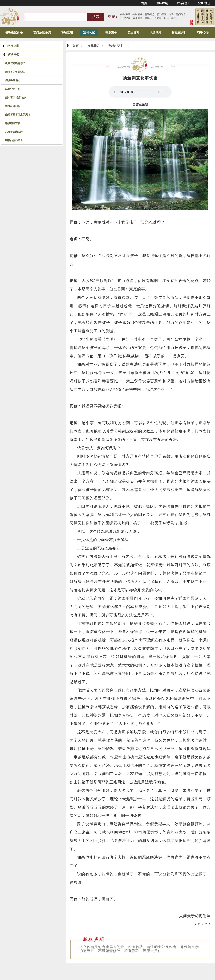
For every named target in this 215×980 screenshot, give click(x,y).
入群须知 (156, 32)
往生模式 (137, 14)
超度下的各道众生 (15, 72)
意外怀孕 (162, 14)
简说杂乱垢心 (13, 80)
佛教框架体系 (14, 32)
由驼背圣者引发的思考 (18, 115)
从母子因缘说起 (14, 132)
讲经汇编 (67, 32)
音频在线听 (179, 32)
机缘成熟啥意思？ (15, 63)
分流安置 (125, 18)
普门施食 (181, 14)
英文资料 (133, 32)
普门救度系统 (42, 32)
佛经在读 (162, 3)
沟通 (171, 14)
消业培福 (137, 18)
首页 (144, 3)
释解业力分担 (13, 89)
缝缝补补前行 (13, 106)
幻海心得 (203, 32)
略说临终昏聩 (13, 123)
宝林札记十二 (117, 46)
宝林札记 (89, 32)
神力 (174, 18)
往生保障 (125, 14)
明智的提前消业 (14, 140)
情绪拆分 (149, 14)
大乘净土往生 (162, 18)
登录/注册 (204, 3)
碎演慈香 (111, 32)
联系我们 (183, 3)
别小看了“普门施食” (16, 98)
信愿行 (148, 18)
